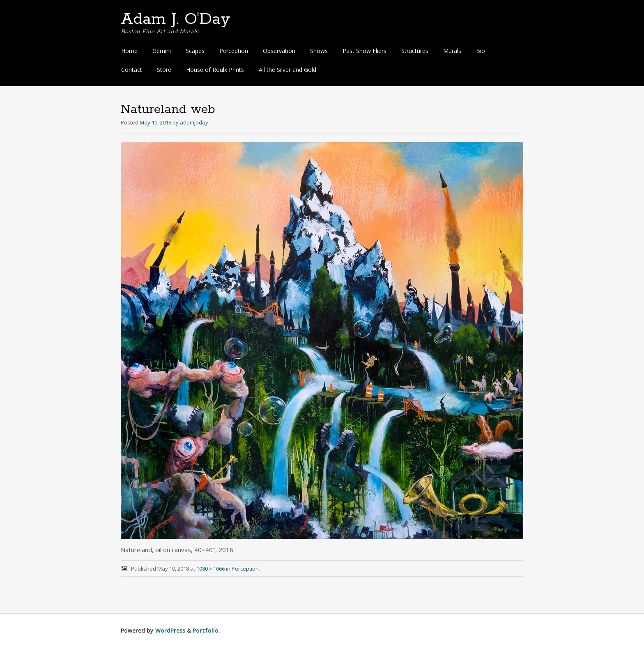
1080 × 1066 (210, 569)
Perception (234, 51)
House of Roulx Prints (215, 70)
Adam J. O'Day (176, 19)
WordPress (170, 630)
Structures (415, 51)
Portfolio (206, 630)
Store (164, 70)
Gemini (162, 51)
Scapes (195, 51)
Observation (279, 51)
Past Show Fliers (365, 51)
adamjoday (194, 122)
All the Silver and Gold (287, 70)
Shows (319, 51)
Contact (132, 70)
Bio (481, 51)
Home (129, 51)
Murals (452, 51)
